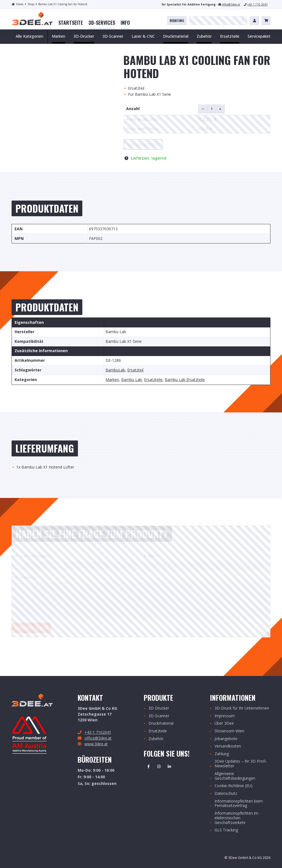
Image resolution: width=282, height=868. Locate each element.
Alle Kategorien (29, 36)
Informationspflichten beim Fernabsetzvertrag (239, 804)
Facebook (148, 766)
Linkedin (169, 766)
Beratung (177, 20)
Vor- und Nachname (31, 556)
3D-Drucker (159, 708)
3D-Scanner (159, 716)
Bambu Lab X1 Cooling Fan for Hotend (61, 4)
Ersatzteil (135, 370)
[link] (71, 23)
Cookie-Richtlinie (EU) (234, 786)
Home (17, 4)
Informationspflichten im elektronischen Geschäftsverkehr (236, 818)
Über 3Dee (224, 723)
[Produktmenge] (211, 109)
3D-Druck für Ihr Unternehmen (242, 708)
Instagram (159, 766)
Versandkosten (228, 746)
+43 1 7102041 (98, 732)
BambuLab (115, 370)
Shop (29, 4)
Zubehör (156, 739)
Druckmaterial (161, 723)
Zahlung (222, 754)
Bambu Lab (131, 380)
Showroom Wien (229, 731)
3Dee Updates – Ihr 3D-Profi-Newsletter (241, 764)
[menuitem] (71, 23)
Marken (112, 380)
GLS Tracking (226, 830)
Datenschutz (226, 794)
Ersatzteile (153, 380)
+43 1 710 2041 (257, 4)
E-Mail (151, 556)
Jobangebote (226, 739)
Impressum (225, 716)
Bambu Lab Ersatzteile (185, 380)
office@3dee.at (231, 4)
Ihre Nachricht (24, 578)
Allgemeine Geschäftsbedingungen (235, 776)
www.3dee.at (96, 744)
